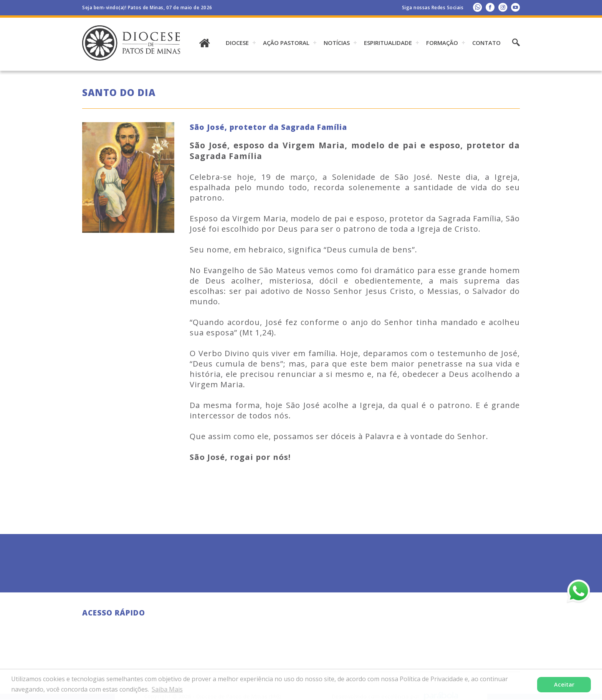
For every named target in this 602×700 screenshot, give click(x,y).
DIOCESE (237, 43)
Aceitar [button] (564, 684)
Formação (442, 43)
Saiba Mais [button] (167, 689)
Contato (486, 43)
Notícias (337, 43)
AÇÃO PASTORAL (286, 43)
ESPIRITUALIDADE (388, 43)
